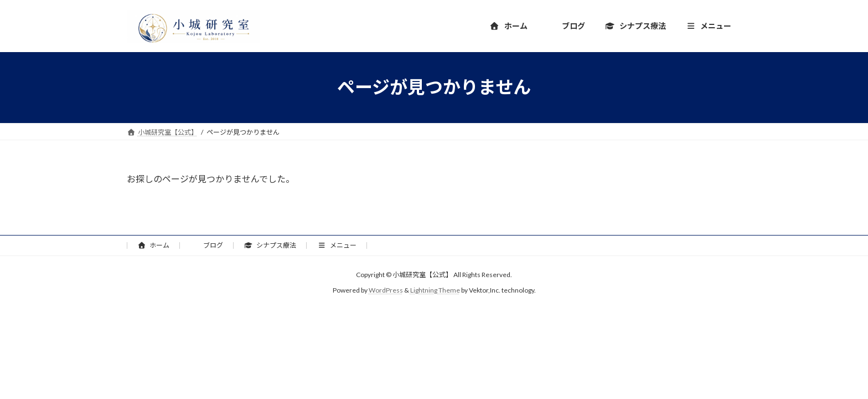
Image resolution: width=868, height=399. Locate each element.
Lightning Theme (435, 290)
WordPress (386, 290)
